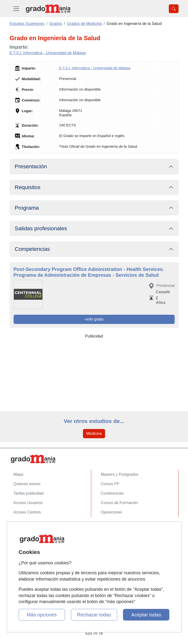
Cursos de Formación (119, 503)
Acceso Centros (27, 512)
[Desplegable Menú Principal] (16, 9)
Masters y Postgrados (120, 474)
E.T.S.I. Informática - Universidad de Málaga (48, 53)
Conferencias (112, 493)
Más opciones (42, 615)
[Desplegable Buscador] (174, 9)
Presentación (31, 166)
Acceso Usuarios (28, 503)
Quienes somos (27, 484)
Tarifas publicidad (29, 493)
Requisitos (28, 187)
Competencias (32, 249)
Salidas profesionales (41, 228)
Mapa (18, 474)
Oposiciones (112, 512)
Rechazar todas (94, 615)
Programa (27, 208)
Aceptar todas (146, 615)
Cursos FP (110, 484)
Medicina (94, 433)
